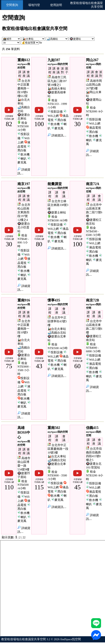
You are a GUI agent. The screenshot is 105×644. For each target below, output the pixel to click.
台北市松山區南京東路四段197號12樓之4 (24, 212)
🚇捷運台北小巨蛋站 (24, 227)
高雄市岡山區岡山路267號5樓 (94, 85)
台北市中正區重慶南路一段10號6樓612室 (24, 88)
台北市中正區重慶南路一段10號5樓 (58, 449)
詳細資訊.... (57, 135)
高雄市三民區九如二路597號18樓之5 (57, 81)
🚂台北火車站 (57, 329)
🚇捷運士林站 (57, 212)
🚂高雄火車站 (57, 89)
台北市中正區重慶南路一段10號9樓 (24, 329)
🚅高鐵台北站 (57, 333)
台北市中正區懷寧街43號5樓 (57, 321)
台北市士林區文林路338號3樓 (58, 205)
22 (24, 537)
